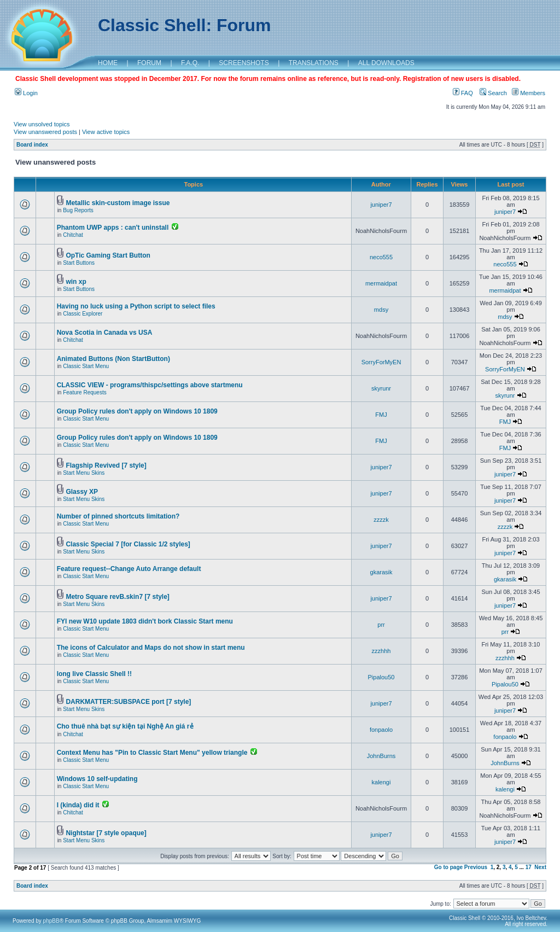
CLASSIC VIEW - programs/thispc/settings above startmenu (150, 385)
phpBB (51, 921)
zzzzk (381, 520)
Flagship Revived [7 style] (106, 465)
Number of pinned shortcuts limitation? (118, 516)
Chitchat (73, 235)
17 (529, 867)
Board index (32, 145)
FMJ (381, 415)
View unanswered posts (45, 132)
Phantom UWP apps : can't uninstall (113, 228)
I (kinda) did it (78, 805)
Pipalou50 (381, 677)
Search (493, 93)
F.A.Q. (190, 63)
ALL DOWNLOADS (386, 63)
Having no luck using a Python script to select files (136, 306)
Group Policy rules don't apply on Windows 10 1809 (137, 411)
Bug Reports (78, 210)
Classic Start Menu (86, 366)
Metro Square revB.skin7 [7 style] (117, 597)
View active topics (106, 132)
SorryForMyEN (381, 362)
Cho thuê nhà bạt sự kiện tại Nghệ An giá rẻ (125, 726)
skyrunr (381, 388)
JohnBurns (381, 756)
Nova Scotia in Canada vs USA (105, 333)
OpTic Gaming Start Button (108, 255)
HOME (108, 63)
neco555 (381, 257)
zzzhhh (381, 651)
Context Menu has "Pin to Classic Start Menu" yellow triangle (152, 753)
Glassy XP (82, 492)
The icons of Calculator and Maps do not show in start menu (151, 648)
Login (26, 93)
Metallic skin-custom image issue (118, 203)
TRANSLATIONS (314, 63)
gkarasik (381, 572)
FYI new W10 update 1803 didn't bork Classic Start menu (145, 621)
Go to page (448, 867)
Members (529, 93)
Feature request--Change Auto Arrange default (129, 569)
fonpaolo (381, 730)
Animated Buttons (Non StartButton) (113, 359)
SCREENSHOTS (244, 63)
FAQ (463, 93)
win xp (76, 282)
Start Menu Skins (84, 473)
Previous (476, 867)
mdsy (381, 310)
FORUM (149, 63)
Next (540, 867)
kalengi (381, 782)
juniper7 (381, 205)
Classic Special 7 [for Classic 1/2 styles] (128, 544)
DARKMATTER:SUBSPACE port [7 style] (128, 702)
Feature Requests (85, 392)
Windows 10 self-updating (97, 779)
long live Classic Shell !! (94, 674)
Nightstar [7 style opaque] (106, 833)
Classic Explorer (83, 314)
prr (381, 625)
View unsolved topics (42, 124)
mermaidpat (381, 283)
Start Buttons (79, 263)
